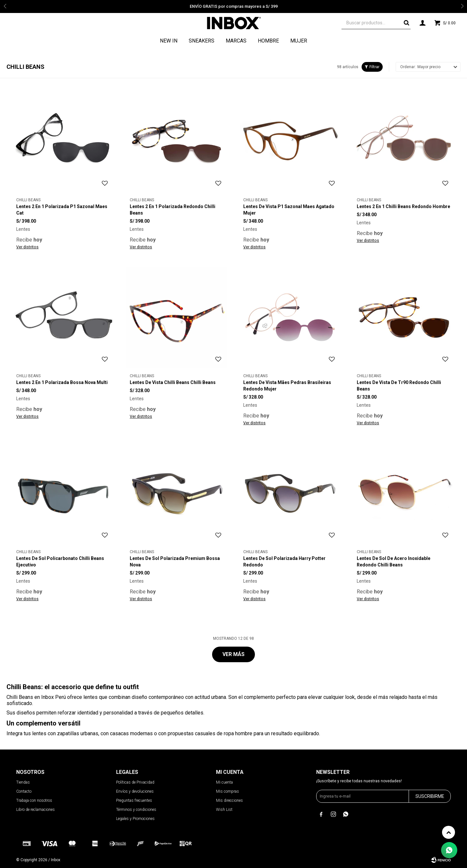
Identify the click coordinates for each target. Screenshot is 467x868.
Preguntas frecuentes (134, 800)
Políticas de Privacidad (135, 782)
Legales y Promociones (135, 819)
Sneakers (202, 41)
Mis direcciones (229, 800)
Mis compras (228, 791)
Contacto (24, 791)
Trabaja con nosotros (34, 800)
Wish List (224, 810)
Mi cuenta (224, 782)
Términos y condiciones (136, 810)
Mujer (299, 41)
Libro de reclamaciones (36, 810)
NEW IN (169, 41)
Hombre (268, 41)
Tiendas (23, 782)
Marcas (236, 41)
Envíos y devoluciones (135, 791)
